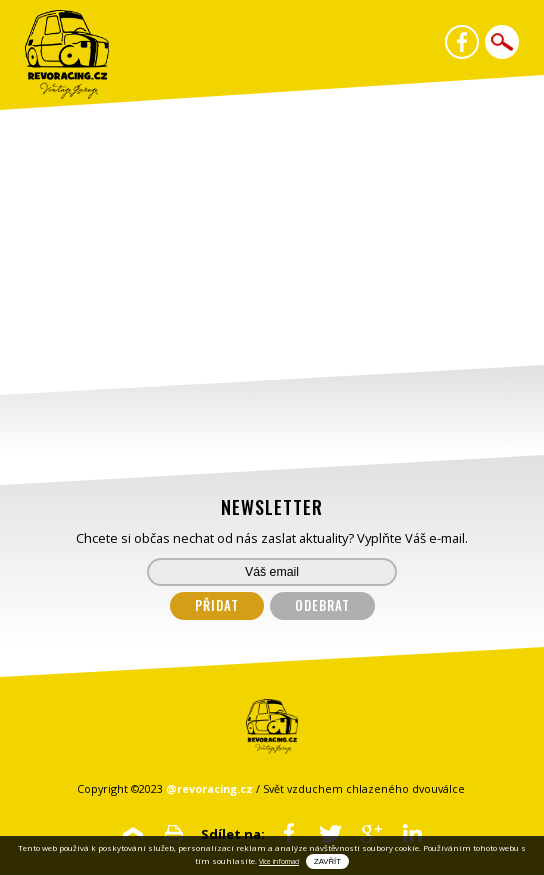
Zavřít (327, 861)
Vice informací (279, 861)
